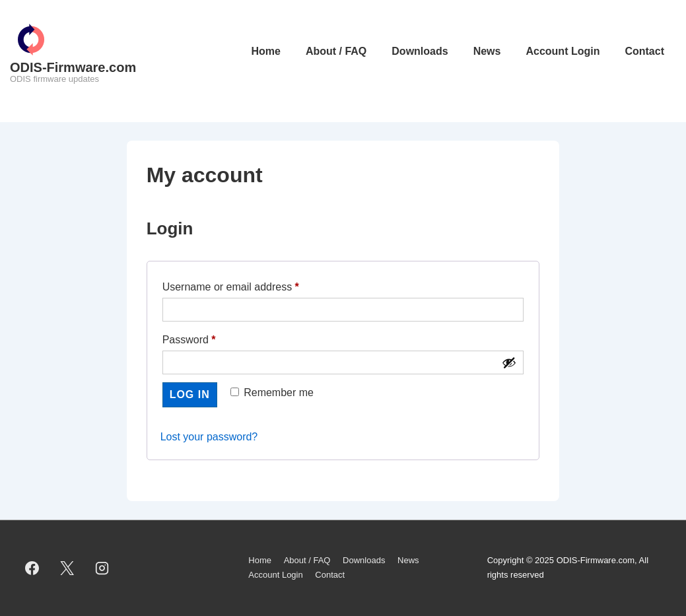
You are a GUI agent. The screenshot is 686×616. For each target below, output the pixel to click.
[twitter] (67, 568)
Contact (644, 51)
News (487, 51)
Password (210, 337)
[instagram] (102, 568)
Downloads (420, 51)
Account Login (563, 51)
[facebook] (32, 568)
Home (265, 51)
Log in (190, 394)
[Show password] (509, 362)
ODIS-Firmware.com (73, 67)
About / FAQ (336, 51)
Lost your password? (209, 437)
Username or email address (252, 285)
